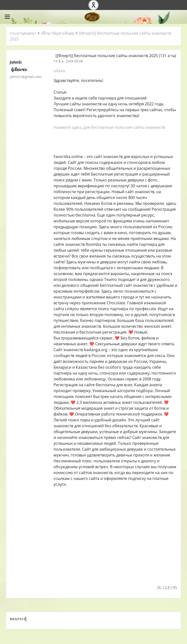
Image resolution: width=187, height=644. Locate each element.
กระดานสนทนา (23, 33)
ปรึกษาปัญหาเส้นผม (58, 33)
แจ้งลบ (59, 71)
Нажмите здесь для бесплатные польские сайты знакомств (109, 127)
